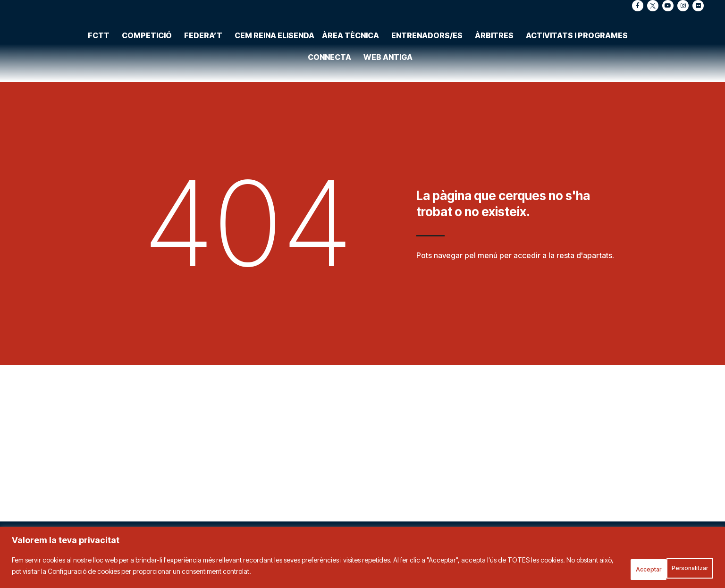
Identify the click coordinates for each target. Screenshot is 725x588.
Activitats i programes (579, 18)
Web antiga (388, 40)
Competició (149, 18)
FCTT (101, 18)
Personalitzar (620, 568)
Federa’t (206, 18)
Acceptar (685, 568)
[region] (362, 560)
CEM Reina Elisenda (274, 18)
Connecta (332, 40)
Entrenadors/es (429, 18)
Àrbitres (497, 18)
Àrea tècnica (353, 18)
